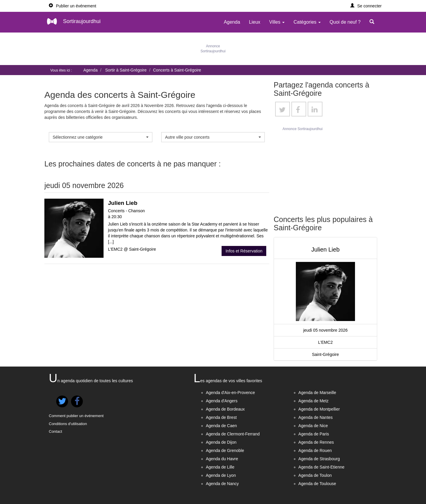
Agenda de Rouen (315, 450)
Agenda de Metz (314, 401)
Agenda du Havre (222, 459)
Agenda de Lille (220, 467)
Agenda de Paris (314, 434)
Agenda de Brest (221, 417)
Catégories (307, 22)
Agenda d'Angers (222, 401)
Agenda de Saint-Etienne (322, 467)
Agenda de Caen (221, 426)
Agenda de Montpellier (319, 409)
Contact (55, 431)
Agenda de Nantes (316, 417)
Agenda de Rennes (316, 442)
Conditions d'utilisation (68, 424)
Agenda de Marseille (317, 393)
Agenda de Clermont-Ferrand (233, 434)
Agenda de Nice (313, 426)
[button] (366, 6)
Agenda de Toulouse (317, 484)
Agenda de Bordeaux (225, 409)
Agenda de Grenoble (225, 450)
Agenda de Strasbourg (319, 459)
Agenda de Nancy (222, 484)
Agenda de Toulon (315, 475)
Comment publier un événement (76, 416)
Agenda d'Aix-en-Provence (230, 393)
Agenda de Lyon (221, 475)
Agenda (232, 22)
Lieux (255, 22)
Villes (277, 22)
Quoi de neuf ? (345, 22)
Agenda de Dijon (221, 442)
